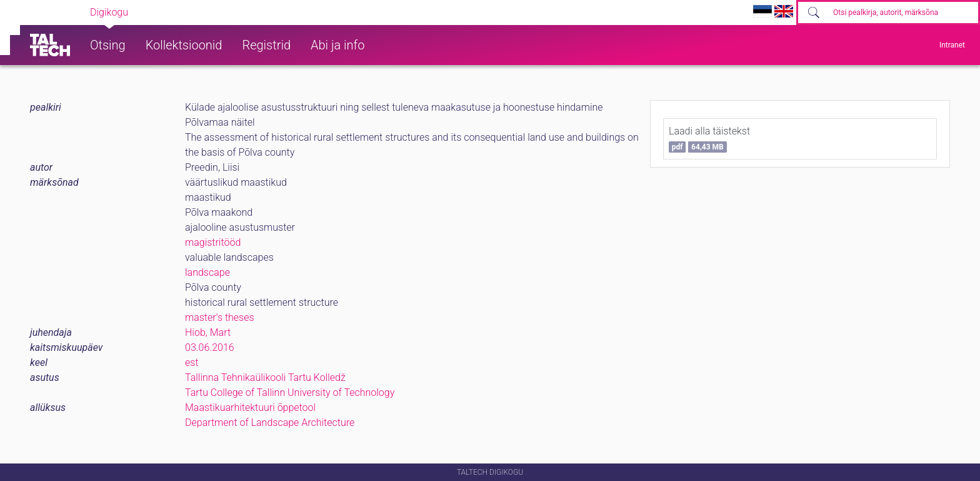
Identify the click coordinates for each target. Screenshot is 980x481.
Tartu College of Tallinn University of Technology (290, 392)
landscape (207, 272)
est (192, 362)
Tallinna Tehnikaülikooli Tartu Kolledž (265, 377)
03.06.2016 (210, 347)
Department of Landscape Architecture (270, 423)
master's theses (220, 317)
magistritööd (213, 242)
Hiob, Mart (208, 332)
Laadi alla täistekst (709, 139)
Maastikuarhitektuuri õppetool (250, 408)
